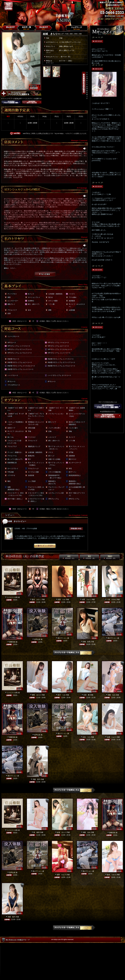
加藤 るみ (111, 695)
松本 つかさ (111, 875)
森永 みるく (36, 599)
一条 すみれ (111, 599)
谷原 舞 (86, 695)
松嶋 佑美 (86, 642)
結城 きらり (61, 832)
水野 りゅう (86, 599)
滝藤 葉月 (36, 779)
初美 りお (61, 599)
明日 (89, 557)
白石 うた (86, 737)
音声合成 (37, 639)
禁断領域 (12, 642)
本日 (69, 557)
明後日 (110, 557)
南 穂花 (36, 832)
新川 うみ (61, 695)
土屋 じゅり (111, 737)
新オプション (62, 638)
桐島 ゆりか (36, 695)
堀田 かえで (61, 875)
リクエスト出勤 (12, 597)
